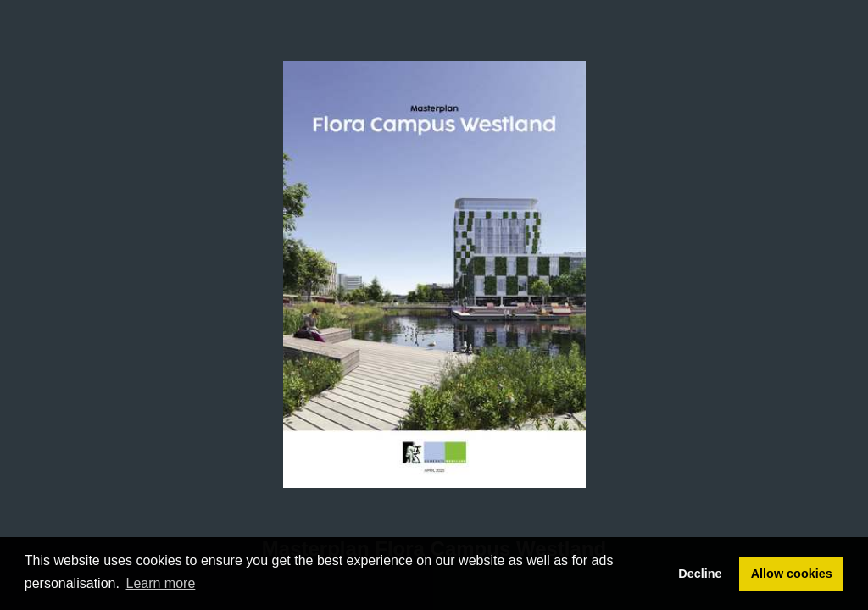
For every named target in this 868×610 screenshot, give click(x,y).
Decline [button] (700, 574)
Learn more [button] (161, 583)
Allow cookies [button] (792, 574)
